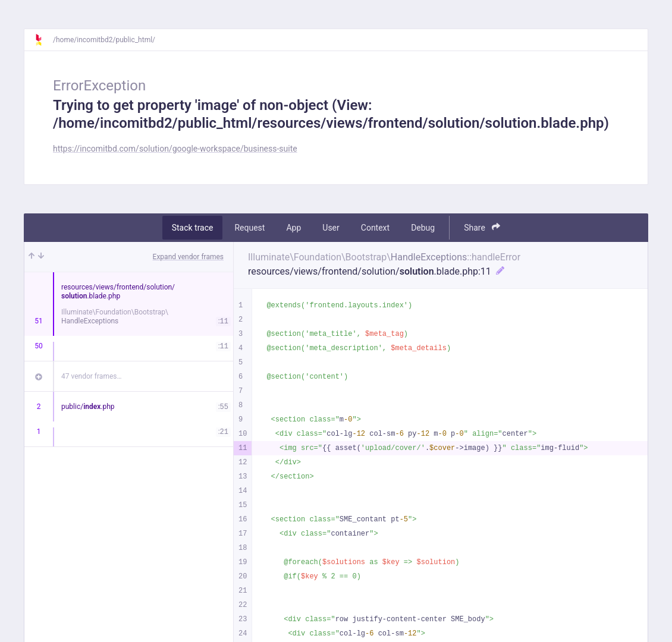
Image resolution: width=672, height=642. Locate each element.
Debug (423, 228)
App (293, 228)
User (331, 228)
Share (482, 227)
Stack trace (193, 228)
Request (249, 228)
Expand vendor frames (188, 257)
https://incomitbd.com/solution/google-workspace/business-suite (175, 149)
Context (375, 228)
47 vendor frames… (91, 376)
